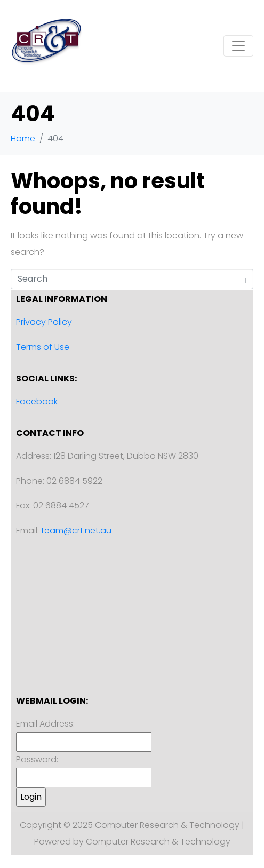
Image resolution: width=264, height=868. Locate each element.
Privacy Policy (44, 322)
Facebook (37, 401)
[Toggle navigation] (238, 46)
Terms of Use (43, 347)
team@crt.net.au (76, 531)
